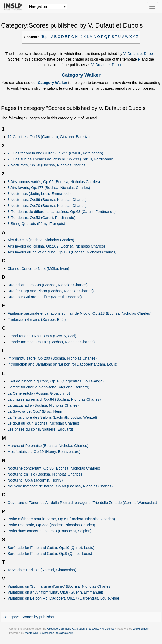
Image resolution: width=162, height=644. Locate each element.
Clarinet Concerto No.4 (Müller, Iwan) (39, 269)
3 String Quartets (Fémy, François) (36, 224)
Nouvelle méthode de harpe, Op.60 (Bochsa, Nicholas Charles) (60, 486)
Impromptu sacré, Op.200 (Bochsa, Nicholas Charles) (52, 358)
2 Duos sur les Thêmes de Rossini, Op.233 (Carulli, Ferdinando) (61, 159)
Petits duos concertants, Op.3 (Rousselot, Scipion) (50, 531)
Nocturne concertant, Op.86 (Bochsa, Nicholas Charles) (54, 468)
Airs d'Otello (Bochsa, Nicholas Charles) (41, 240)
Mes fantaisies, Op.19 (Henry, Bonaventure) (44, 452)
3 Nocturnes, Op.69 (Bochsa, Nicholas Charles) (47, 200)
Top (45, 37)
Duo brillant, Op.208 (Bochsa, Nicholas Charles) (48, 285)
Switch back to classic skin (57, 633)
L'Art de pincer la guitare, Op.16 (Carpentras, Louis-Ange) (56, 381)
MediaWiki (31, 633)
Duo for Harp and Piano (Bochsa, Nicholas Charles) (51, 291)
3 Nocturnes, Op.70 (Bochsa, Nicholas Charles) (47, 206)
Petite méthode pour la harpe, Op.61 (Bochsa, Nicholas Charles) (61, 519)
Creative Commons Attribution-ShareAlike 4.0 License (81, 629)
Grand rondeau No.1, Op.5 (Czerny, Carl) (42, 336)
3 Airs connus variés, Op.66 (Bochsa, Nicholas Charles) (54, 182)
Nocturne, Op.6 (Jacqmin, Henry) (35, 480)
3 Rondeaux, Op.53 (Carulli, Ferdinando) (42, 218)
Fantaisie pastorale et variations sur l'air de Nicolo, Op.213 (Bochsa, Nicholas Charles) (79, 313)
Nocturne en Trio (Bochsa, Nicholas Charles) (45, 474)
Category (10, 617)
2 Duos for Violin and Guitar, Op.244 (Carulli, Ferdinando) (55, 153)
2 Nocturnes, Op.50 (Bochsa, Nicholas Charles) (47, 165)
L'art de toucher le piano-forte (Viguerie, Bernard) (48, 387)
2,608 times (140, 629)
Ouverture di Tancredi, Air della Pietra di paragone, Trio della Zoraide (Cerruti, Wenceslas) (82, 503)
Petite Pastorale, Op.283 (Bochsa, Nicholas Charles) (51, 525)
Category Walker (81, 75)
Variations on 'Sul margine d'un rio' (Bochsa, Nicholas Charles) (60, 586)
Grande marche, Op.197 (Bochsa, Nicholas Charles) (51, 342)
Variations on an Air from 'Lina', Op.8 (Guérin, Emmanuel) (55, 592)
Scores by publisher (38, 617)
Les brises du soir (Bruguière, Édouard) (40, 429)
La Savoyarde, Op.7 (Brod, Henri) (36, 411)
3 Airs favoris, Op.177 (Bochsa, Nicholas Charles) (49, 188)
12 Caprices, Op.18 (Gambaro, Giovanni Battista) (49, 137)
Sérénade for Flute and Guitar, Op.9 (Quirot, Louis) (50, 554)
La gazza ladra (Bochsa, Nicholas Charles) (43, 405)
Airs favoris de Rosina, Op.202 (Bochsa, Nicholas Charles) (56, 246)
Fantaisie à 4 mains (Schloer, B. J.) (37, 320)
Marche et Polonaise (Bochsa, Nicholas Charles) (48, 446)
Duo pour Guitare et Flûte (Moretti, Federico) (45, 297)
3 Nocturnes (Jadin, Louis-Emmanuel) (39, 194)
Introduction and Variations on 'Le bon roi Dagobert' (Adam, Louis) (63, 364)
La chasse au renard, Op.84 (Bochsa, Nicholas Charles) (54, 399)
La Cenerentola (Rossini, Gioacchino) (39, 393)
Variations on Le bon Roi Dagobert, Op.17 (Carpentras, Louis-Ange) (64, 598)
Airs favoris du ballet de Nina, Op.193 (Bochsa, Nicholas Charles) (62, 252)
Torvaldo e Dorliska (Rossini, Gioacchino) (42, 570)
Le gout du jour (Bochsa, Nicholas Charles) (43, 423)
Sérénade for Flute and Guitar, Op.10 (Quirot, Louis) (51, 548)
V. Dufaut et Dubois (139, 54)
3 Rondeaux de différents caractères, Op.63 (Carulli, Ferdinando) (62, 212)
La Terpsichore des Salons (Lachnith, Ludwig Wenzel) (52, 417)
